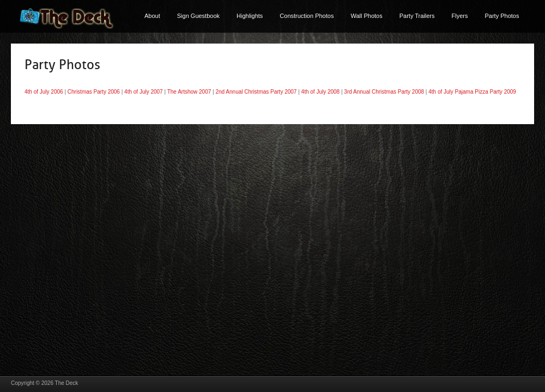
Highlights (250, 16)
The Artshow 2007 (189, 92)
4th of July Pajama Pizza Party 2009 (472, 92)
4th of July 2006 (44, 92)
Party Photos (502, 16)
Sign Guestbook (198, 16)
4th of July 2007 (144, 92)
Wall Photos (366, 16)
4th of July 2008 (321, 92)
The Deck (67, 383)
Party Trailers (417, 16)
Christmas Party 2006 (94, 92)
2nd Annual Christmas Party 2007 (256, 92)
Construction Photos (307, 16)
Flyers (460, 16)
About (152, 16)
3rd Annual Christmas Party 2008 (384, 92)
